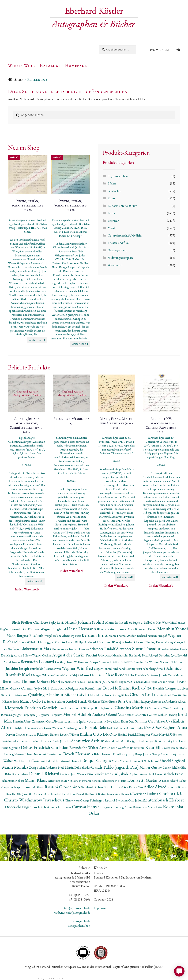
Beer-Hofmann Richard (125, 688)
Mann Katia (155, 807)
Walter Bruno (109, 701)
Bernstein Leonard (38, 661)
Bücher (112, 183)
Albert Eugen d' (134, 623)
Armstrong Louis (74, 728)
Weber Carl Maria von (14, 695)
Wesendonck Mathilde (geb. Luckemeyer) (130, 741)
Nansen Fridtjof (158, 636)
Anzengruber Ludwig (111, 807)
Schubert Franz (134, 642)
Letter (111, 213)
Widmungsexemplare (120, 258)
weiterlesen (37, 340)
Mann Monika (16, 767)
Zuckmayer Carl (42, 721)
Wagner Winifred (78, 668)
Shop (19, 79)
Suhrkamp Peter (116, 787)
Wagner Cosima (42, 655)
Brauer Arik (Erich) (56, 741)
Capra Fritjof (72, 675)
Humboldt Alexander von (46, 669)
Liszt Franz (65, 807)
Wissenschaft (116, 265)
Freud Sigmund (11, 748)
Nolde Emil (177, 662)
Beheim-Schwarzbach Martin (109, 781)
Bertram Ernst (95, 635)
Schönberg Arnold (154, 669)
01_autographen (118, 176)
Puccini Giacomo (99, 655)
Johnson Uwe (164, 721)
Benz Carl (126, 701)
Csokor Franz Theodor (172, 682)
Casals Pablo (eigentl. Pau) (115, 767)
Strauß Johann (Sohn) (85, 622)
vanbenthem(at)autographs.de (72, 912)
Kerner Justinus (31, 741)
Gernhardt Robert (92, 787)
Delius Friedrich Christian (45, 747)
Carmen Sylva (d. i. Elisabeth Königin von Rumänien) (62, 688)
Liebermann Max (36, 648)
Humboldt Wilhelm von (145, 761)
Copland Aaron (139, 774)
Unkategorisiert (117, 250)
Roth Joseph (105, 708)
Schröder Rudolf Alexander (111, 649)
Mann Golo (31, 701)
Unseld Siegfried (172, 761)
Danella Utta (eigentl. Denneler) (25, 794)
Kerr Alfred (153, 728)
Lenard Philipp (75, 642)
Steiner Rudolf (66, 701)
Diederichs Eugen (19, 807)
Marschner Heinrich (120, 794)
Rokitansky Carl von (171, 741)
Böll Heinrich (156, 688)
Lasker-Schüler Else (174, 767)
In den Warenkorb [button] (27, 589)
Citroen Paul (142, 694)
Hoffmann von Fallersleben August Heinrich (55, 761)
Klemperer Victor (148, 734)
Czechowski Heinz (57, 794)
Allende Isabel (75, 695)
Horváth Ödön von (171, 734)
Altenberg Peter (72, 636)
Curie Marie (175, 675)
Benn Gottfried (120, 748)
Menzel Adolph (78, 714)
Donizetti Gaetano (144, 780)
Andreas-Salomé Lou (108, 715)
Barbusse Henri (49, 682)
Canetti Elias (180, 695)
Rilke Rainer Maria (17, 774)
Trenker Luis (55, 754)
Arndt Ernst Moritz (60, 781)
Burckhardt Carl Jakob (111, 774)
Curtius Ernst (134, 669)
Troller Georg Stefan (117, 695)
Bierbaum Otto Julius (129, 800)
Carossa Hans (85, 806)
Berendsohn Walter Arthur (90, 748)
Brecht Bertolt (98, 794)
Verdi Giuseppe (85, 708)
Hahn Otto (128, 721)
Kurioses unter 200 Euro (122, 206)
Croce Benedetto (79, 794)
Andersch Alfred (176, 701)
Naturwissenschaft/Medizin (125, 235)
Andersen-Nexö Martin (60, 767)
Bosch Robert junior (45, 807)
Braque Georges (97, 760)
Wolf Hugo (155, 774)
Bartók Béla (96, 727)
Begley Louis (57, 623)
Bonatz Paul (138, 748)
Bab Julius (48, 701)
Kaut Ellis (155, 747)
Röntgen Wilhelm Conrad (47, 675)
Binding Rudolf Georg (159, 642)
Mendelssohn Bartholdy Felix (130, 655)
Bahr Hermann (104, 754)
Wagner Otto (85, 774)
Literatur (113, 221)
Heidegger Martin (52, 642)
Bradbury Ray (124, 754)
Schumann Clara (160, 708)
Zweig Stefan (37, 767)
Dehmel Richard (45, 773)
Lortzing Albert (12, 741)
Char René (115, 675)
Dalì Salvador (83, 767)
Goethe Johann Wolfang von (73, 662)
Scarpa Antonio (100, 662)
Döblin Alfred (95, 695)
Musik (111, 228)
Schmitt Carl (145, 721)
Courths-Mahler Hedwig (162, 715)
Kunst (111, 198)
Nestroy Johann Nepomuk (31, 754)
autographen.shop (79, 926)
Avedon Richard (137, 636)
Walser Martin (170, 649)
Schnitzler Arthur (88, 741)
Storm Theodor (147, 648)
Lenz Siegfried (163, 695)
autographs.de (82, 921)
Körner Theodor (79, 649)
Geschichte (114, 191)
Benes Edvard (170, 781)
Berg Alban (114, 721)
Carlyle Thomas (24, 728)
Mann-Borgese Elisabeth (25, 635)
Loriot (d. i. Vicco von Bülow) (103, 642)
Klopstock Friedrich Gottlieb (31, 708)
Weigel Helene (53, 636)
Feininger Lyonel (103, 800)
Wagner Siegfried (54, 629)
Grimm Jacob (157, 675)
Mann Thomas (118, 636)
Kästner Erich (11, 701)
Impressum (100, 908)
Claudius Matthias (132, 708)
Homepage (76, 65)
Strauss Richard (38, 734)
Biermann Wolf (107, 629)
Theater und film (118, 243)
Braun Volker (61, 649)
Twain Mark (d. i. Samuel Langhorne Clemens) (115, 682)
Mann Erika (115, 622)
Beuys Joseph (143, 754)
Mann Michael (121, 761)
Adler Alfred (156, 787)
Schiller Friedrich (136, 675)
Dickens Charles (117, 728)
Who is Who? (22, 65)
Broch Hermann (79, 754)
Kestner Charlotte (136, 715)
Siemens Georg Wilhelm (48, 728)
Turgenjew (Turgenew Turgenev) (43, 715)
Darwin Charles (16, 734)
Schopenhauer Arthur (27, 787)
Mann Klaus (36, 780)
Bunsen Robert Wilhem (65, 734)
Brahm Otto (91, 734)
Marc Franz (151, 682)
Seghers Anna (175, 727)
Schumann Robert (13, 781)
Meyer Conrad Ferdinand (110, 669)
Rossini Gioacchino (63, 787)
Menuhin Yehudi (173, 629)
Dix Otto (110, 734)
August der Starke (69, 655)
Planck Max (125, 629)
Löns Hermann (82, 781)
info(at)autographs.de (77, 908)
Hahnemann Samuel (73, 682)
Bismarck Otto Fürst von (25, 629)
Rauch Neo (136, 787)
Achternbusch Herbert (163, 800)
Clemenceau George (77, 800)
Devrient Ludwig (146, 794)
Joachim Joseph (18, 668)
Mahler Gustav (151, 767)
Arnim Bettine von (136, 807)
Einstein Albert (22, 721)
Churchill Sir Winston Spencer (151, 662)
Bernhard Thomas (19, 681)
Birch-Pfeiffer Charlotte (30, 622)
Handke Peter (67, 708)
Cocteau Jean (69, 774)
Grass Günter (136, 728)
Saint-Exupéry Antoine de (149, 701)
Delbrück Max (153, 623)
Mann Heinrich (92, 675)
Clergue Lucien (176, 688)
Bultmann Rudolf (146, 629)
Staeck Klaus (177, 787)
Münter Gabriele (11, 688)
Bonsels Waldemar (89, 701)
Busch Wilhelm (28, 642)
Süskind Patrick (127, 734)
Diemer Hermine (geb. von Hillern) (79, 721)
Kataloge (50, 65)
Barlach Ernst (173, 774)
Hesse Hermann (82, 629)
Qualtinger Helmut (46, 694)
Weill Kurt (21, 761)
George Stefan (160, 754)
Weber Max (169, 623)
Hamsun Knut (121, 662)
